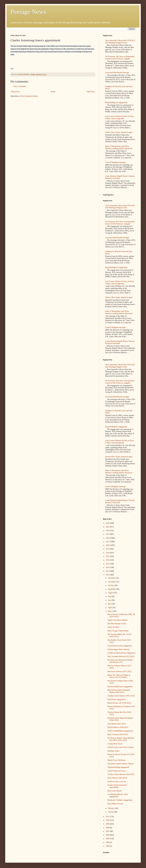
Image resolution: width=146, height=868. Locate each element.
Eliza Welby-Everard (115, 804)
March (111, 611)
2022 (108, 538)
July (110, 596)
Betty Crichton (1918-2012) (118, 734)
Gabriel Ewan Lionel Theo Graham (120, 747)
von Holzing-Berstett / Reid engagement (118, 795)
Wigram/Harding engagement (118, 767)
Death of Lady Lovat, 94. (117, 782)
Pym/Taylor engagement (116, 699)
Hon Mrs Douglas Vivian (117, 624)
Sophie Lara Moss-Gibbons (118, 620)
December (112, 578)
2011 (108, 817)
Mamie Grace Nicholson (117, 760)
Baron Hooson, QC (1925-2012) (119, 703)
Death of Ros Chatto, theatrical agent (119, 132)
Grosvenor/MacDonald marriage (117, 73)
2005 (108, 839)
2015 (108, 564)
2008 (108, 828)
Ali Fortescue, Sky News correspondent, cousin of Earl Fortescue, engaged (120, 58)
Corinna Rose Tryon (115, 744)
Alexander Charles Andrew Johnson (121, 764)
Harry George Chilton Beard (118, 631)
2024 (108, 531)
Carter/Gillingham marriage (115, 162)
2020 (108, 545)
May (110, 604)
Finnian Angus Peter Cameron (119, 649)
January (111, 812)
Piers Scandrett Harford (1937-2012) (121, 656)
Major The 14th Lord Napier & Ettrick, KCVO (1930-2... (119, 676)
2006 (108, 835)
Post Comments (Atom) (29, 96)
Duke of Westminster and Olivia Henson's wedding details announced (119, 147)
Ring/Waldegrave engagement (116, 102)
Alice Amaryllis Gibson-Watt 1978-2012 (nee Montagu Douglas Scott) (120, 42)
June (110, 600)
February (111, 808)
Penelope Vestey (114, 751)
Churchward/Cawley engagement (120, 646)
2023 (108, 534)
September (112, 589)
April (110, 608)
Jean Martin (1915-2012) (117, 724)
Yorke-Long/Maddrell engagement (120, 731)
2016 (108, 560)
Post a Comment (20, 86)
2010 (108, 820)
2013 (108, 571)
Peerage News (28, 12)
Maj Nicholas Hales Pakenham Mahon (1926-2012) (119, 691)
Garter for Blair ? (114, 627)
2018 (108, 553)
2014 (108, 567)
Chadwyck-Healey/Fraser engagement (121, 653)
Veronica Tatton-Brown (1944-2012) (121, 774)
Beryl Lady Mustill (115, 791)
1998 (108, 846)
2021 (108, 542)
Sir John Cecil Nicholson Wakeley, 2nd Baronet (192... (120, 661)
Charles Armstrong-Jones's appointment (117, 786)
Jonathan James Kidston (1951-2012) (121, 696)
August (111, 593)
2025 (108, 527)
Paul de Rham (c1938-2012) (118, 727)
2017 (108, 556)
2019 (108, 549)
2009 (108, 824)
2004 (108, 842)
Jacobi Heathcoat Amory (117, 771)
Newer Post (15, 92)
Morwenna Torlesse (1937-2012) (120, 672)
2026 (108, 523)
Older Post (91, 92)
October (111, 585)
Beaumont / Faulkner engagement (120, 800)
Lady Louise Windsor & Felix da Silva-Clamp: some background (120, 117)
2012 (108, 575)
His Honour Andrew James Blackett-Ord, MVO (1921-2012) (121, 739)
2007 (108, 831)
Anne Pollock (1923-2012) (117, 778)
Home (53, 92)
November (112, 582)
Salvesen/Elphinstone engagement (120, 687)
